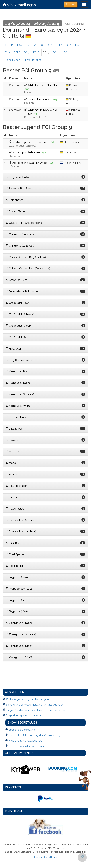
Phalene (12, 497)
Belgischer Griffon (18, 177)
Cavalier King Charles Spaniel (24, 223)
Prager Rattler (15, 509)
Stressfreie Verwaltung (22, 730)
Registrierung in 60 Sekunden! (24, 716)
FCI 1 (50, 45)
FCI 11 (67, 52)
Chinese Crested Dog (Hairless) (26, 257)
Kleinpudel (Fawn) (18, 383)
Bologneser (14, 200)
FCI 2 (59, 45)
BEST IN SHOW (13, 45)
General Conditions (45, 857)
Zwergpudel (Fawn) (19, 623)
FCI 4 (78, 45)
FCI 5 (7, 52)
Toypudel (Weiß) (17, 612)
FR (28, 45)
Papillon (12, 474)
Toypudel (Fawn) (17, 577)
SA (34, 45)
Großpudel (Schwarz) (20, 314)
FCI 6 (17, 52)
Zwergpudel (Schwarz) (21, 634)
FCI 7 (27, 52)
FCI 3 (69, 45)
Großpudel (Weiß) (18, 337)
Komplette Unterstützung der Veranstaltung (34, 735)
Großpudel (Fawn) (18, 303)
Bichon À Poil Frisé (18, 189)
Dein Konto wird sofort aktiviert (27, 746)
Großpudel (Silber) (18, 326)
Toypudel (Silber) (17, 600)
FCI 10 (56, 52)
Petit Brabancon (17, 486)
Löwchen (13, 440)
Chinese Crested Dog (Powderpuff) (28, 269)
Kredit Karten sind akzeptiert (25, 741)
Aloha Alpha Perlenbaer (26, 152)
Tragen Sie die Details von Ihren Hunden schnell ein (36, 710)
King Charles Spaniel (19, 360)
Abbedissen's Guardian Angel (30, 163)
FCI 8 (36, 52)
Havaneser (13, 349)
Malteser (12, 452)
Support (71, 5)
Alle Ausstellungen (19, 5)
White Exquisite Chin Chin (43, 85)
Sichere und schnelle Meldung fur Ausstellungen (35, 705)
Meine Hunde (12, 60)
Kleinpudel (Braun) (18, 371)
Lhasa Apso (14, 429)
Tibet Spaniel (15, 554)
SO (41, 45)
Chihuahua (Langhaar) (20, 246)
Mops (11, 463)
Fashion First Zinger (39, 99)
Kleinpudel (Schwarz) (20, 394)
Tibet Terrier (14, 566)
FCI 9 (46, 52)
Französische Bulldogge (22, 291)
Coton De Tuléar (17, 280)
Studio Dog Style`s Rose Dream (31, 142)
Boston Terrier (16, 211)
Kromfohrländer (17, 417)
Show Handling (33, 60)
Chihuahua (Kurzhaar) (20, 234)
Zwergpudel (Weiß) (19, 657)
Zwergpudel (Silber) (19, 646)
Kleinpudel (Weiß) (18, 406)
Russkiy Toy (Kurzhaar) (21, 520)
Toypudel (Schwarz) (19, 589)
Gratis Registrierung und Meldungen (27, 699)
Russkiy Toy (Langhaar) (21, 532)
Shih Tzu (12, 543)
